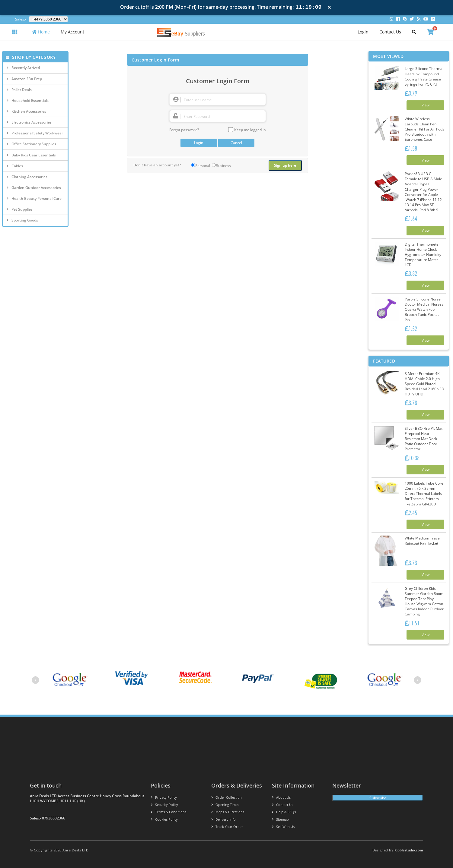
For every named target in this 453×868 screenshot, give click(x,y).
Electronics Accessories (29, 122)
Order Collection (226, 798)
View (426, 105)
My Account (72, 32)
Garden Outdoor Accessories (34, 188)
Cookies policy (164, 819)
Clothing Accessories (27, 177)
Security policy (164, 805)
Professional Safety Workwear (35, 133)
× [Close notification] (329, 7)
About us (281, 798)
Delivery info (223, 819)
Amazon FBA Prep (24, 79)
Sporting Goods (22, 220)
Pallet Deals (19, 90)
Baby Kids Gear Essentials (31, 155)
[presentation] (35, 680)
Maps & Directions (228, 812)
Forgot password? (184, 130)
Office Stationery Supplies (31, 144)
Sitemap (280, 819)
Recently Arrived (23, 68)
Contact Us (390, 32)
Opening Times (225, 805)
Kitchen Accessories (26, 111)
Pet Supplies (20, 209)
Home (41, 32)
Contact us (282, 805)
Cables (15, 166)
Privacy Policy (164, 798)
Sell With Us (283, 827)
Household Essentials (28, 101)
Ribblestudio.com (409, 850)
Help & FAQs (284, 812)
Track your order (227, 827)
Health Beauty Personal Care (34, 198)
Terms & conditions (169, 812)
